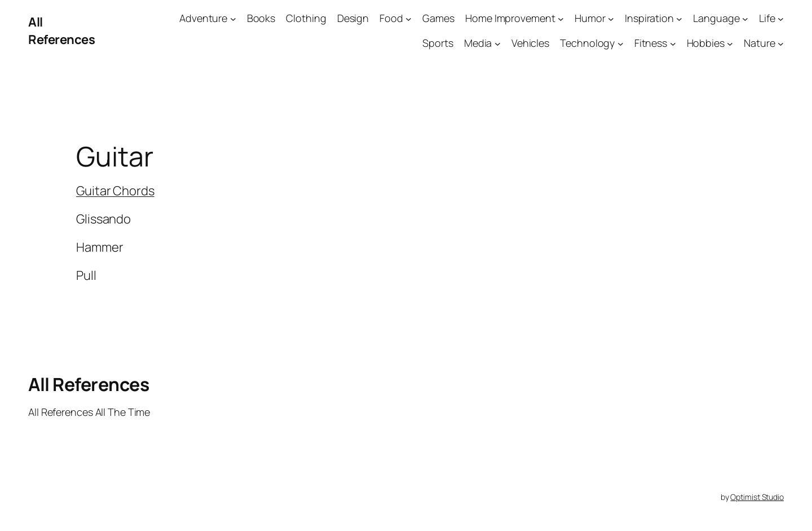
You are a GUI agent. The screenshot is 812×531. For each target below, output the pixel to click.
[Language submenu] (745, 18)
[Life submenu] (781, 18)
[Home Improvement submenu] (561, 18)
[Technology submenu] (621, 44)
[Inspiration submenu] (679, 18)
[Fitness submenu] (673, 44)
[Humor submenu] (611, 18)
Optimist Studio (757, 497)
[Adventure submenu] (233, 18)
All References (61, 31)
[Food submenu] (409, 18)
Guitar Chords (115, 191)
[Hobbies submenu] (730, 44)
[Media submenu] (498, 44)
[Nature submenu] (781, 44)
